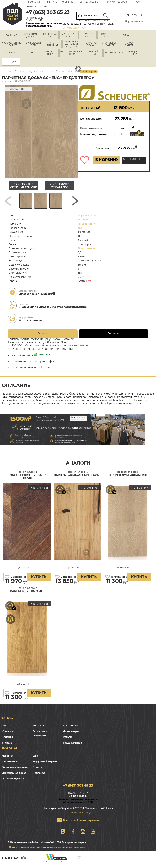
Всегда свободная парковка (81, 823)
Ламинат (7, 758)
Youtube (93, 834)
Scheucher (48, 71)
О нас (7, 721)
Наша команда (72, 745)
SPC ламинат (10, 764)
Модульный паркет (45, 764)
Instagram (83, 834)
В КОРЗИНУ (107, 160)
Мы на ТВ (52, 2)
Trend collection (68, 71)
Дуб (80, 231)
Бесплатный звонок (92, 16)
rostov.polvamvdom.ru (12, 14)
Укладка (31, 6)
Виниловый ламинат (15, 770)
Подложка (39, 775)
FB (73, 834)
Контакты (45, 6)
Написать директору (73, 28)
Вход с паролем (101, 20)
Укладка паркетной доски (35, 296)
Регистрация (82, 20)
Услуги (139, 2)
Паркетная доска (28, 71)
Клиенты (7, 740)
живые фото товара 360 (60, 186)
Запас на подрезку (137, 134)
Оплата (42, 336)
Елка (36, 758)
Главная (9, 71)
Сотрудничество (89, 2)
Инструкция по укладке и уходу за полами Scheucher (53, 310)
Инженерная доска (14, 775)
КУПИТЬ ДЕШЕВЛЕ (134, 159)
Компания (34, 2)
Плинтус (38, 770)
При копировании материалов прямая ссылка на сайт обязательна (47, 850)
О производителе (30, 323)
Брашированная (87, 251)
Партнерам (70, 728)
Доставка (113, 336)
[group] (42, 132)
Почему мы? (68, 2)
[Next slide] (75, 202)
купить (39, 580)
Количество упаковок (94, 134)
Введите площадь (91, 128)
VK (63, 834)
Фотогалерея (71, 734)
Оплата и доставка (117, 2)
